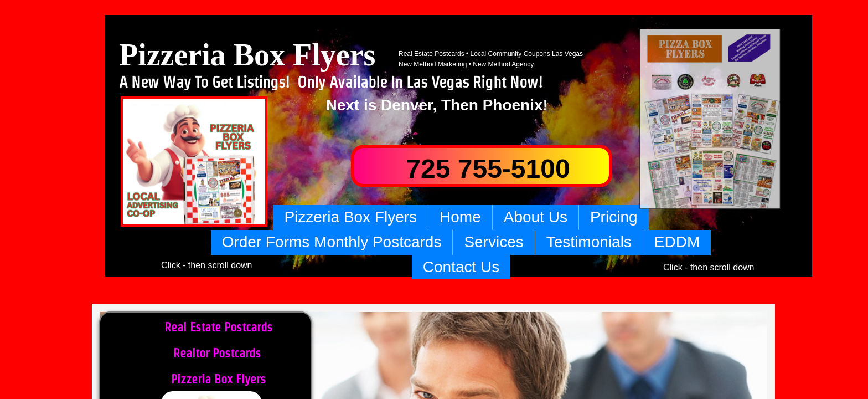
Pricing (614, 217)
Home (460, 217)
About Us (536, 217)
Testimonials (589, 242)
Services (494, 242)
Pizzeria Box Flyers (350, 217)
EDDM (677, 242)
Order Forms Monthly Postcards (332, 242)
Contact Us (461, 267)
